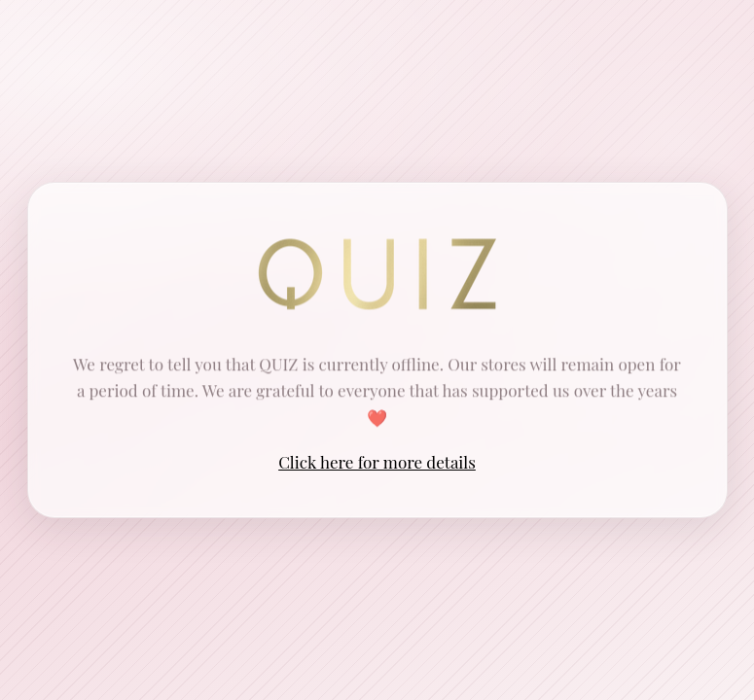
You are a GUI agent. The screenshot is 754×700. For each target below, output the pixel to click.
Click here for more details (377, 462)
